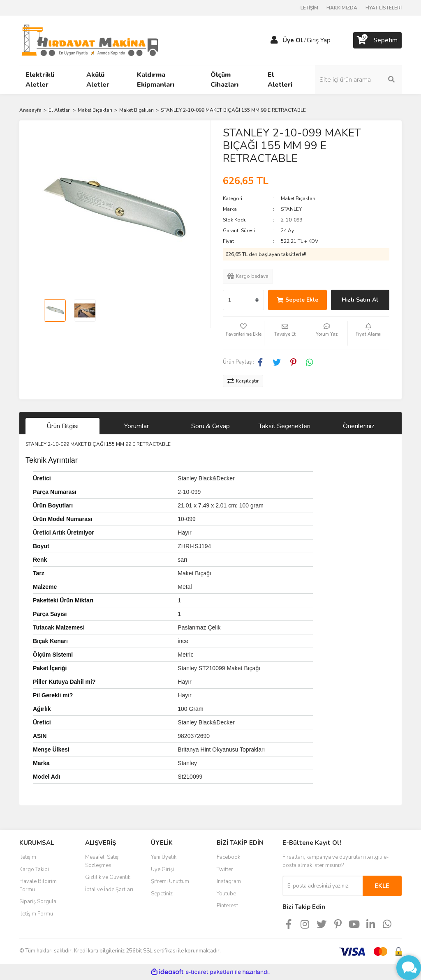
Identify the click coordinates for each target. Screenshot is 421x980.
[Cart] (377, 40)
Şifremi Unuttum (170, 881)
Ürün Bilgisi (62, 426)
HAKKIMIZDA (342, 8)
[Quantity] (243, 300)
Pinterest (227, 906)
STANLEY (291, 209)
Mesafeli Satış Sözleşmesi (102, 861)
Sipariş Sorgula (38, 902)
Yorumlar (136, 426)
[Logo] (90, 40)
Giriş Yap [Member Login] (319, 40)
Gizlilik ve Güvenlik (108, 877)
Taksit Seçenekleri (285, 426)
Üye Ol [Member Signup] (293, 40)
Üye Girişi (162, 869)
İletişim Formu (36, 914)
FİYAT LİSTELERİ (384, 8)
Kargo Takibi (34, 869)
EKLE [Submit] (382, 886)
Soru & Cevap (210, 426)
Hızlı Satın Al (360, 300)
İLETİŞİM (309, 8)
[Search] (359, 80)
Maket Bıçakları (298, 198)
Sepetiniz (162, 894)
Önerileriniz (359, 426)
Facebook (228, 857)
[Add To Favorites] (243, 333)
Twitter (225, 869)
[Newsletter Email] (323, 886)
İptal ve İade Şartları (109, 890)
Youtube (226, 894)
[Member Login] (274, 40)
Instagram (229, 881)
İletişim (28, 857)
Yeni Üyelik (164, 857)
